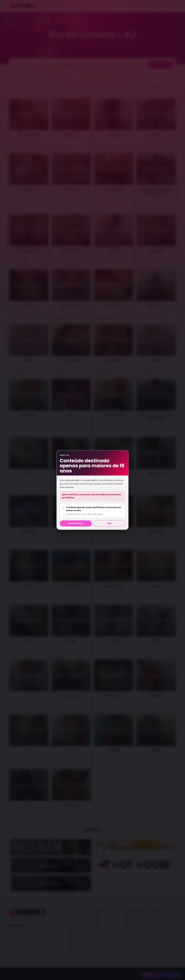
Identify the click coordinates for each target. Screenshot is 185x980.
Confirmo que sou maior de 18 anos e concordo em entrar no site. (95, 511)
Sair (109, 523)
